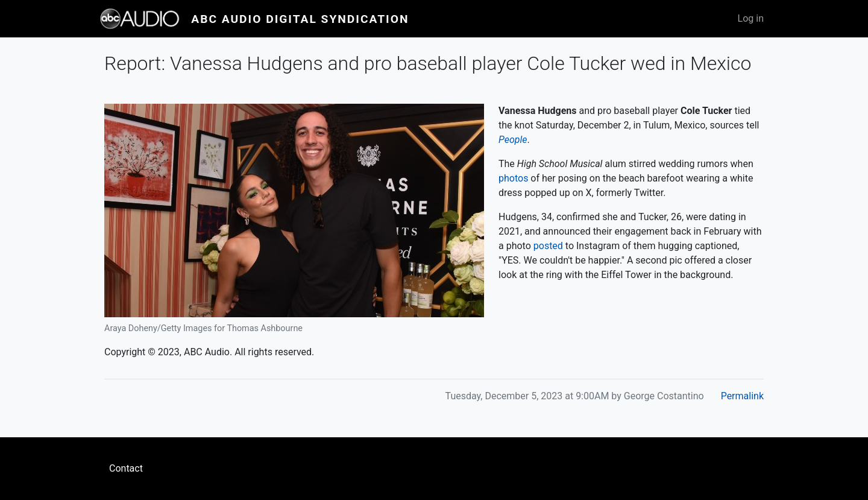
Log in (751, 18)
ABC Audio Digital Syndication (300, 19)
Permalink (742, 396)
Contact (126, 468)
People (513, 140)
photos (513, 178)
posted (548, 246)
